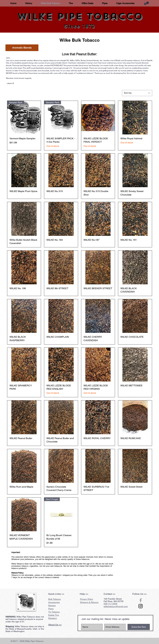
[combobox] (137, 93)
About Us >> (55, 625)
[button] (146, 3)
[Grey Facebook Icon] (141, 600)
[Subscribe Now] (139, 627)
